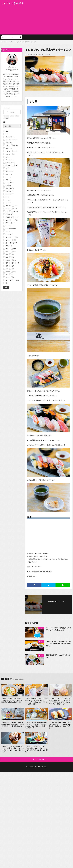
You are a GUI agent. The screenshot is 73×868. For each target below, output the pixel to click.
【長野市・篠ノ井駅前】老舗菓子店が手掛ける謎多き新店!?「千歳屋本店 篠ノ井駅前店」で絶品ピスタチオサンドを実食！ (60, 728)
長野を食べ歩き (42, 771)
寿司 (49, 54)
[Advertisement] (36, 19)
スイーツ (6, 116)
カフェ (12, 116)
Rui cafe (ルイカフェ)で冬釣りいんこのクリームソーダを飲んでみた (58, 629)
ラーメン (6, 118)
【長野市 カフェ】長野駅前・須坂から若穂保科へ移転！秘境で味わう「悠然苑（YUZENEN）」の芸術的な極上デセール (13, 728)
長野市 (11, 42)
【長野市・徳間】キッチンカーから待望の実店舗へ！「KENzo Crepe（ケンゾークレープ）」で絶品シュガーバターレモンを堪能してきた (36, 701)
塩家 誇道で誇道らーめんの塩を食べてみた (58, 656)
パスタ (17, 116)
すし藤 (33, 101)
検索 (6, 287)
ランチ (45, 54)
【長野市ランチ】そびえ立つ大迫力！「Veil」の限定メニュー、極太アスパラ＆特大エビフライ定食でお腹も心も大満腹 (36, 753)
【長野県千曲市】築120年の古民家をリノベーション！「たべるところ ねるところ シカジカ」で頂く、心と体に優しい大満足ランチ (36, 728)
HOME (5, 42)
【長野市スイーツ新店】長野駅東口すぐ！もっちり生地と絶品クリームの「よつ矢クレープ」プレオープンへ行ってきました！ (12, 753)
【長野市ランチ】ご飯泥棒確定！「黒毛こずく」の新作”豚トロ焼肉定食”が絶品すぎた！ (58, 644)
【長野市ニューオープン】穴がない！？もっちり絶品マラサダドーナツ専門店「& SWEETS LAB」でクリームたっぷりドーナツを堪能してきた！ (60, 702)
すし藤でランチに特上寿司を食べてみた (26, 42)
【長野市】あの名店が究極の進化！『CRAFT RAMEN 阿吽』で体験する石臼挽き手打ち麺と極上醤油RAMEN (12, 700)
